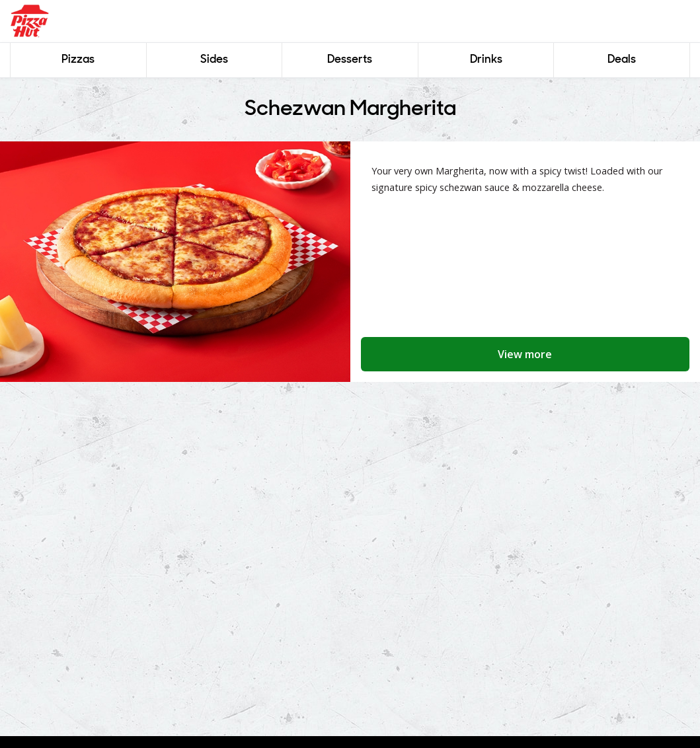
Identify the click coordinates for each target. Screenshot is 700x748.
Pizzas (78, 60)
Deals (622, 60)
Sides (214, 60)
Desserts (350, 60)
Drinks (486, 60)
